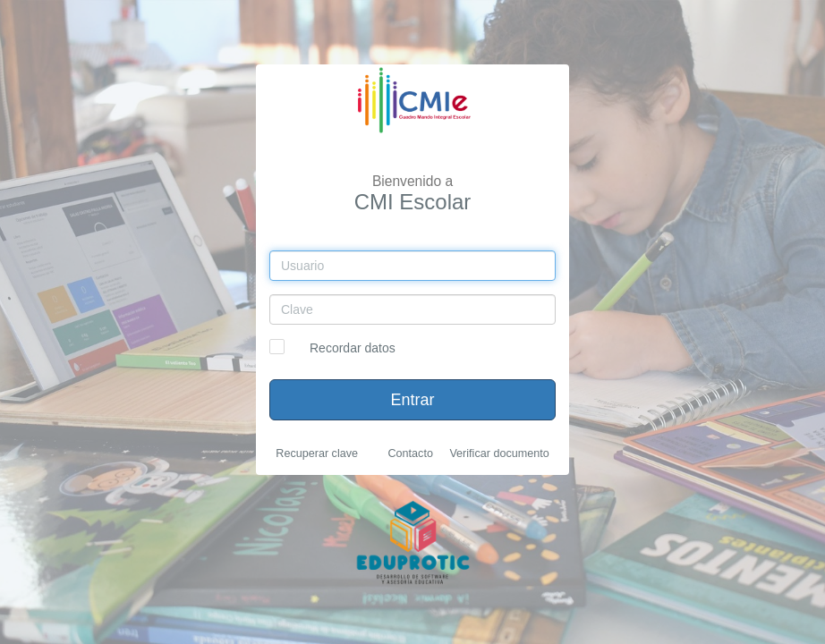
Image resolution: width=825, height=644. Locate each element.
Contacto (410, 453)
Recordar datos (353, 348)
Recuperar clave (317, 453)
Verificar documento (499, 453)
